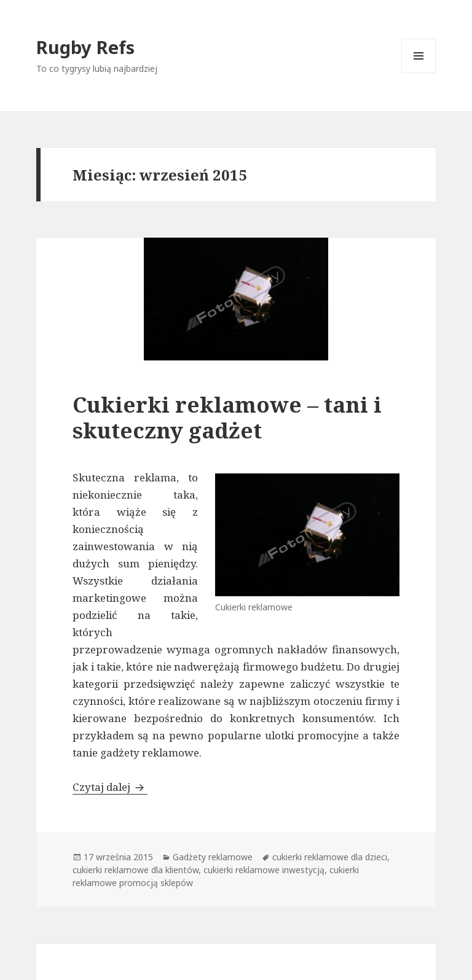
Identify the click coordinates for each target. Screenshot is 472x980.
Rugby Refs (85, 47)
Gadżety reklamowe (213, 857)
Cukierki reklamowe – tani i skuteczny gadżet (227, 417)
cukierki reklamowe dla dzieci (330, 857)
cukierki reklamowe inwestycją (264, 870)
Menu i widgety (419, 73)
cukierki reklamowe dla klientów (136, 870)
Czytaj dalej (110, 787)
